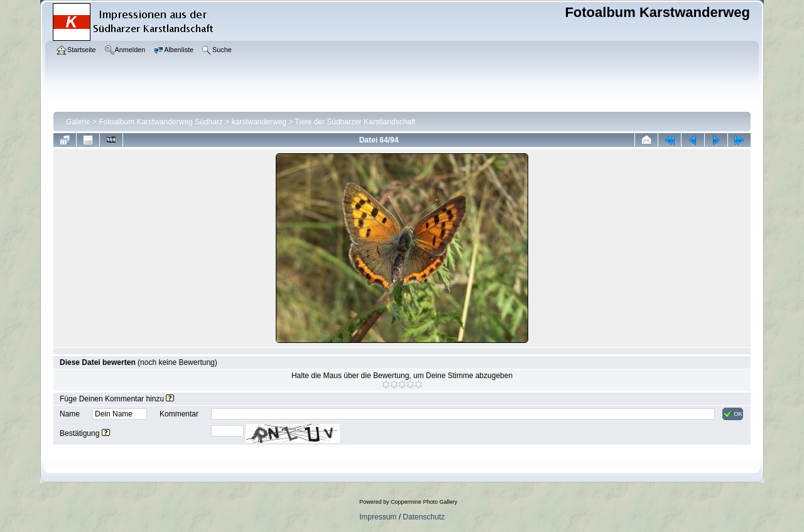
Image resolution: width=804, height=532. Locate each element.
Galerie (78, 122)
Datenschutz (424, 517)
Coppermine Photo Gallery (424, 502)
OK (733, 414)
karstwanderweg (259, 122)
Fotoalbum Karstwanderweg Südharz (160, 122)
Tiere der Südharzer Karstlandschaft (355, 122)
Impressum (378, 517)
